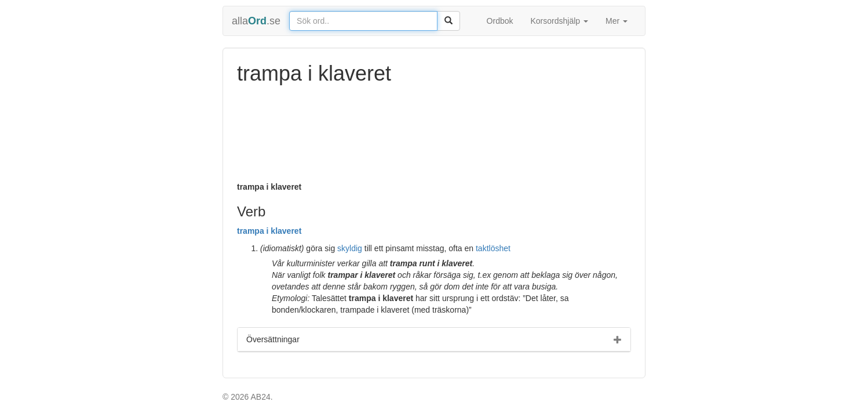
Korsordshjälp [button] (560, 21)
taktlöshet (493, 248)
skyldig (350, 248)
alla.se (256, 21)
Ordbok (500, 21)
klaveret (286, 231)
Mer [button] (617, 21)
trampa (251, 231)
